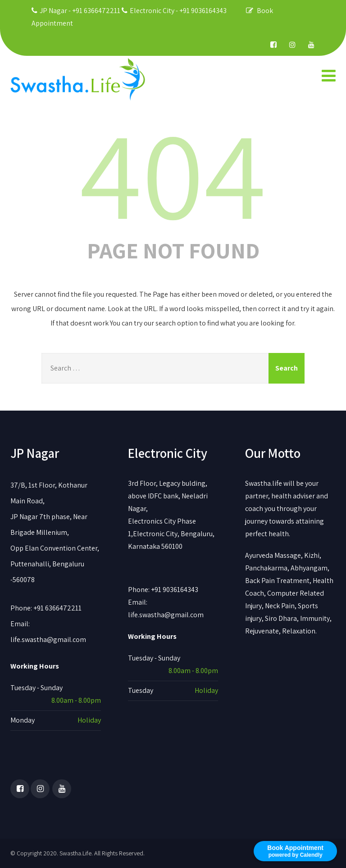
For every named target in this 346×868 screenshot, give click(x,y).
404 (173, 172)
